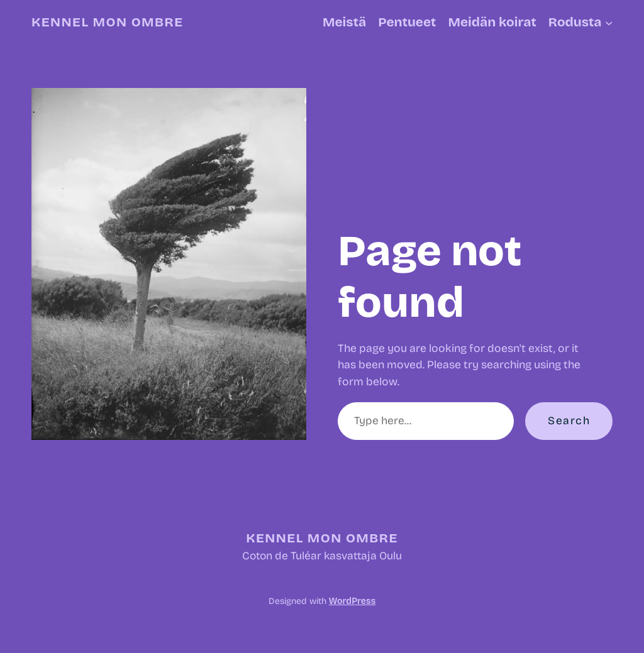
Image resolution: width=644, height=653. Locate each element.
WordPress (352, 601)
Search (569, 421)
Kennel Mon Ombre (107, 22)
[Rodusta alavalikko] (609, 22)
